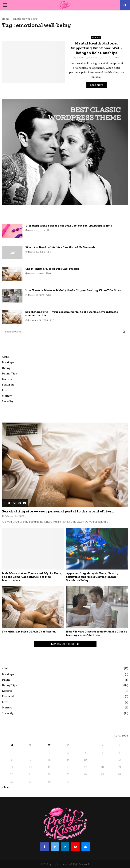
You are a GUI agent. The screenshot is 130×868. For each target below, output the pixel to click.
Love (5, 390)
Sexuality (8, 401)
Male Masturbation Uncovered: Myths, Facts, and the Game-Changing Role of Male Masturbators (32, 577)
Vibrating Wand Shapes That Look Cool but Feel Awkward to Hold (69, 226)
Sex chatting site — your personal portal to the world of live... (58, 511)
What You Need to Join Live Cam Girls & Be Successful (61, 247)
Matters (96, 38)
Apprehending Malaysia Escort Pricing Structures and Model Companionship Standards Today (92, 577)
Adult (5, 357)
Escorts (7, 379)
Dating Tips (9, 373)
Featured (8, 385)
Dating (6, 368)
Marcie (80, 58)
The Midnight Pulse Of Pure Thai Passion (52, 269)
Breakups (8, 362)
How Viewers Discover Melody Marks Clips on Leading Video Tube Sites (73, 290)
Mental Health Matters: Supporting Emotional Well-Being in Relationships (97, 48)
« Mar (6, 787)
